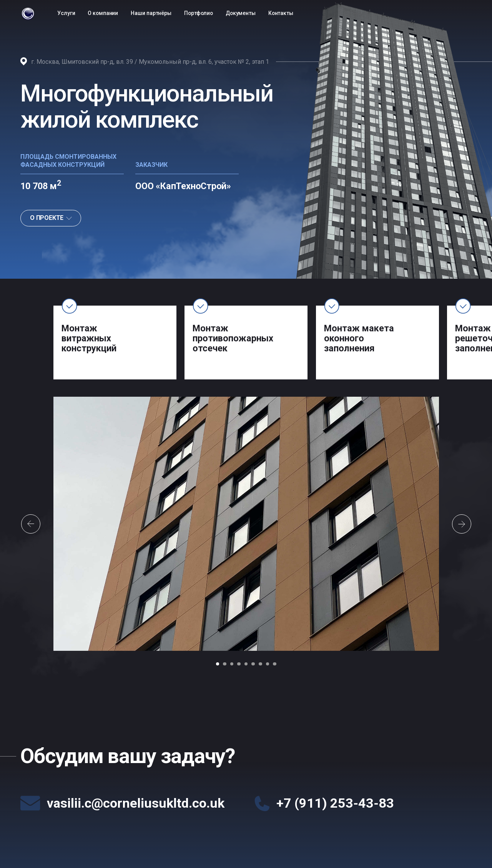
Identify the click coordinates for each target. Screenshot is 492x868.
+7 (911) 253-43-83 (335, 803)
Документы (241, 13)
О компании (103, 13)
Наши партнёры (151, 13)
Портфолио (199, 13)
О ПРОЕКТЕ (51, 218)
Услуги (66, 13)
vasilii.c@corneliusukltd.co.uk (136, 803)
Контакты (281, 13)
